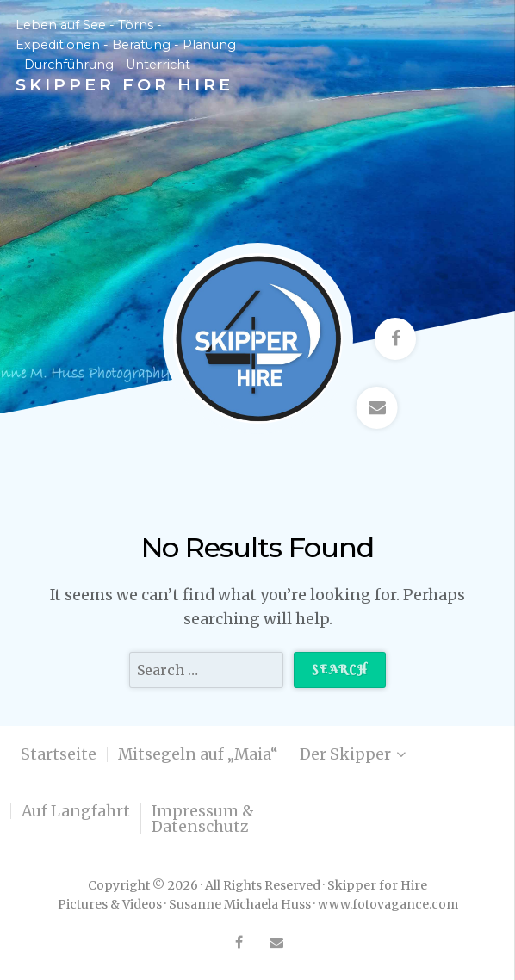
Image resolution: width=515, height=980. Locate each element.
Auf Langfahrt (76, 811)
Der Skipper (345, 754)
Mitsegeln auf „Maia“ (198, 754)
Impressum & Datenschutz (203, 819)
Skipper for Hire (124, 85)
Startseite (59, 754)
